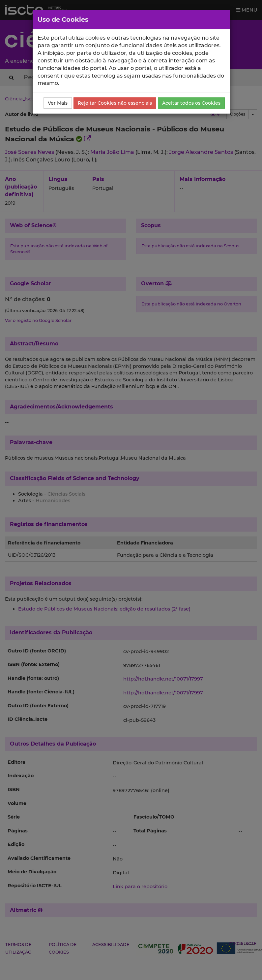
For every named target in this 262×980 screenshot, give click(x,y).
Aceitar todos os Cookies (191, 103)
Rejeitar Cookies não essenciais (115, 103)
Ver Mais (58, 103)
